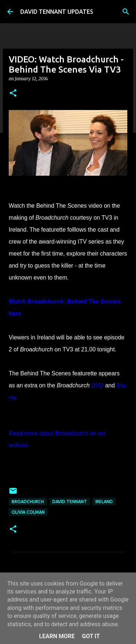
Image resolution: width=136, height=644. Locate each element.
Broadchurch (28, 502)
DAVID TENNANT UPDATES (57, 12)
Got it (91, 636)
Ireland (104, 502)
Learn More (57, 636)
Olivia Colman (28, 512)
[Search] (126, 12)
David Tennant (70, 502)
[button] (13, 93)
